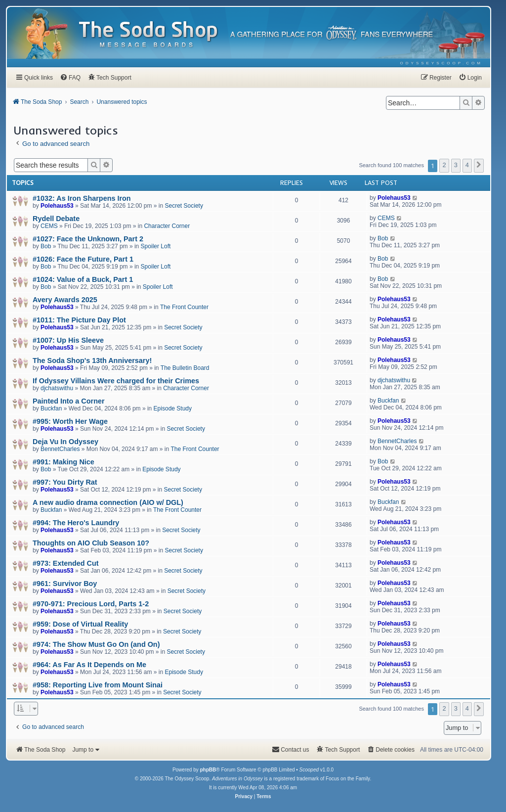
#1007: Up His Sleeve (68, 340)
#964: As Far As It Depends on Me (89, 665)
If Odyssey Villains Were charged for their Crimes (116, 381)
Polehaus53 (57, 206)
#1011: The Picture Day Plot (79, 320)
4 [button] (467, 165)
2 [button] (444, 165)
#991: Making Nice (63, 462)
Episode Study (173, 408)
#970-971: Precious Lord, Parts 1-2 (91, 604)
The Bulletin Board (185, 368)
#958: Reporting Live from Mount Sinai (98, 685)
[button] (479, 166)
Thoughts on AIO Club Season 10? (91, 543)
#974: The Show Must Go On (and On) (96, 644)
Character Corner (167, 226)
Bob (46, 246)
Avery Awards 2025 (65, 300)
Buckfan (51, 408)
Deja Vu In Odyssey (65, 442)
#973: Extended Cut (66, 563)
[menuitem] (442, 63)
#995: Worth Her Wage (70, 421)
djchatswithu (57, 388)
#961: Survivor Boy (65, 584)
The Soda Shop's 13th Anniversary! (92, 361)
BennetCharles (60, 449)
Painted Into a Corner (69, 401)
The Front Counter (184, 307)
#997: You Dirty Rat (65, 482)
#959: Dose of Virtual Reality (80, 624)
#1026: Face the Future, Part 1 (83, 259)
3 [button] (456, 165)
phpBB (208, 770)
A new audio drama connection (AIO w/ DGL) (108, 502)
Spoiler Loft (156, 246)
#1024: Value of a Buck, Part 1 (83, 279)
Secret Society (184, 206)
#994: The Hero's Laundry (76, 523)
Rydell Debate (56, 219)
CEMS (49, 226)
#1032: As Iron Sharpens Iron (82, 198)
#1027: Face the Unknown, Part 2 (88, 239)
